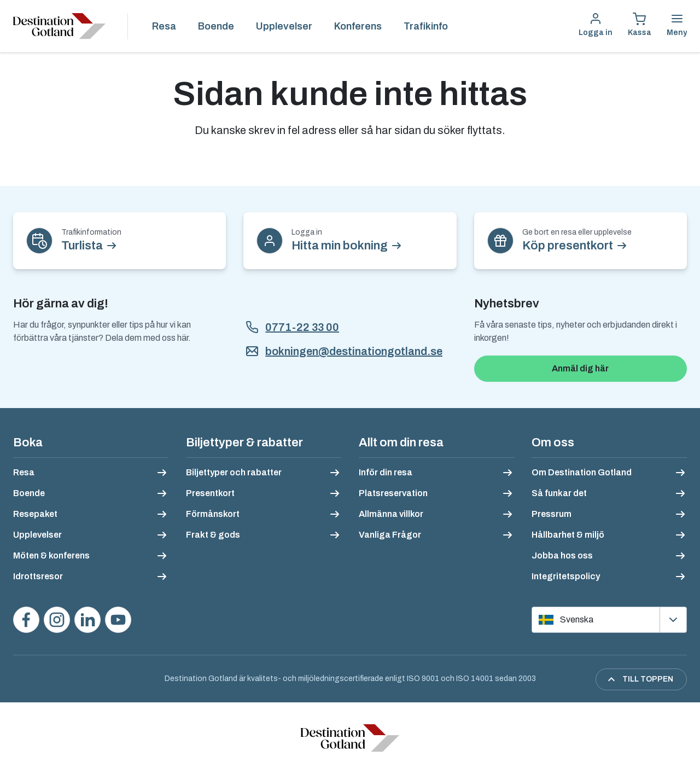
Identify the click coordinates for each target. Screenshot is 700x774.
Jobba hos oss (562, 555)
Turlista (82, 246)
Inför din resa (386, 472)
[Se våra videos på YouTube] (118, 620)
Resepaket (35, 514)
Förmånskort (213, 514)
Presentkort (210, 493)
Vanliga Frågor (390, 535)
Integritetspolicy (566, 576)
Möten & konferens (51, 555)
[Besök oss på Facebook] (26, 620)
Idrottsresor (38, 576)
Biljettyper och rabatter (234, 472)
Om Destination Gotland (582, 472)
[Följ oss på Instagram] (57, 620)
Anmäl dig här (580, 368)
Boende (216, 26)
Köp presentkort (568, 246)
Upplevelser (284, 26)
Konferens (358, 26)
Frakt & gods (213, 535)
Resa (164, 26)
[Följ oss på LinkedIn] (87, 620)
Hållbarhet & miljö (568, 535)
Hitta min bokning (340, 246)
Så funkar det (559, 493)
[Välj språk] (609, 620)
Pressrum (552, 514)
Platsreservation (393, 493)
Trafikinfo (426, 26)
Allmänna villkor (391, 514)
